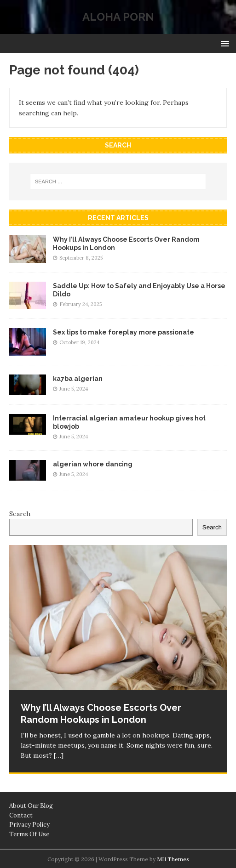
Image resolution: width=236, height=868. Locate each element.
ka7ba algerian (78, 379)
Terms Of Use (29, 834)
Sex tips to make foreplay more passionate (124, 332)
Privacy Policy (29, 825)
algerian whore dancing (93, 464)
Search (20, 514)
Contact (21, 815)
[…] (59, 755)
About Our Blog (31, 806)
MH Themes (173, 859)
